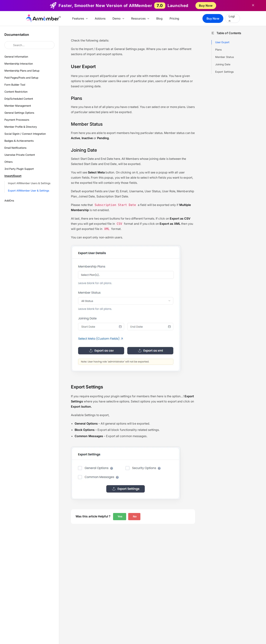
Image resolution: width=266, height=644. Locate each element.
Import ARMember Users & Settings (29, 183)
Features (85, 18)
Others (8, 162)
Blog (160, 18)
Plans (218, 50)
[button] (91, 18)
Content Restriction (16, 92)
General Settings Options (19, 113)
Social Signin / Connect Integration (25, 134)
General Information (16, 57)
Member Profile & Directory (21, 127)
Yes (120, 516)
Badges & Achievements (19, 141)
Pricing (174, 18)
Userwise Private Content (20, 155)
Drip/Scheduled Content (19, 99)
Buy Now (206, 6)
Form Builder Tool (15, 85)
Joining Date (223, 64)
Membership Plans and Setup (22, 71)
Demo (121, 18)
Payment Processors (17, 120)
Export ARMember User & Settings (29, 191)
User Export (222, 42)
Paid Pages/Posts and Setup (21, 78)
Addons (104, 18)
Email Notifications (15, 148)
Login (233, 18)
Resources (142, 18)
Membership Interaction (19, 64)
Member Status (225, 57)
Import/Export (13, 176)
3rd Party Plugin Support (19, 169)
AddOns (9, 200)
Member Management (18, 106)
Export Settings (224, 72)
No (134, 516)
